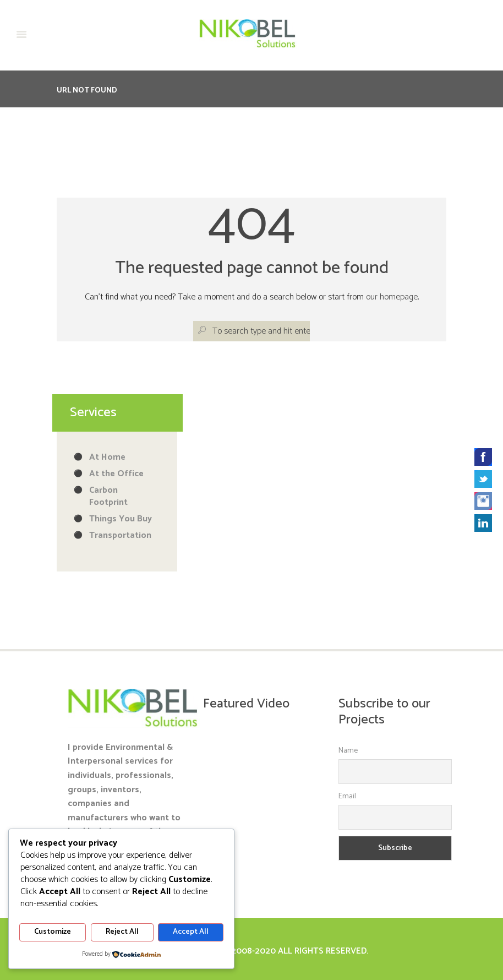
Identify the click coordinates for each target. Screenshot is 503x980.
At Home (107, 457)
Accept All (191, 932)
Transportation (120, 535)
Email (347, 796)
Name (348, 751)
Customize (53, 932)
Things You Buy (121, 519)
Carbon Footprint (108, 496)
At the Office (116, 474)
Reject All (122, 932)
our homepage (392, 297)
